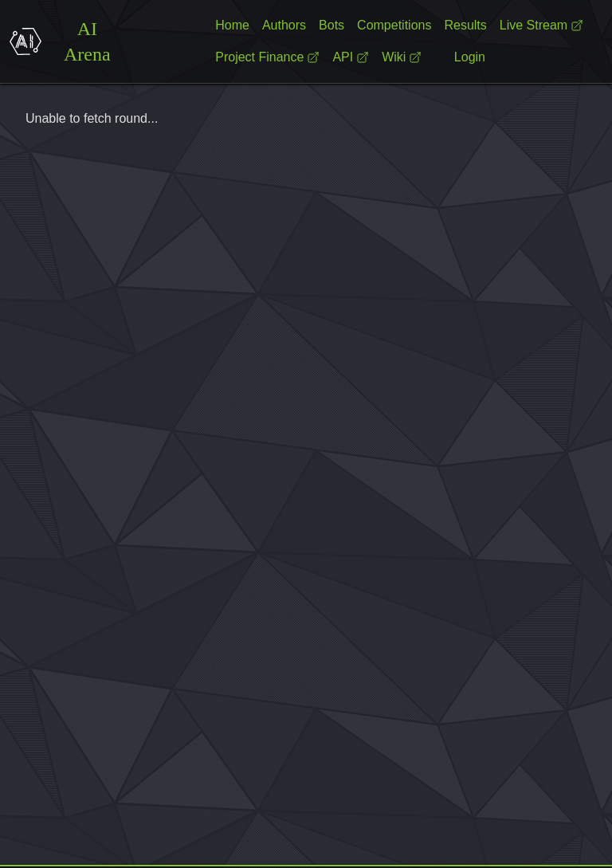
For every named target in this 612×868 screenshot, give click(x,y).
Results (465, 25)
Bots (331, 25)
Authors (284, 25)
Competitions (394, 25)
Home (232, 25)
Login (470, 57)
